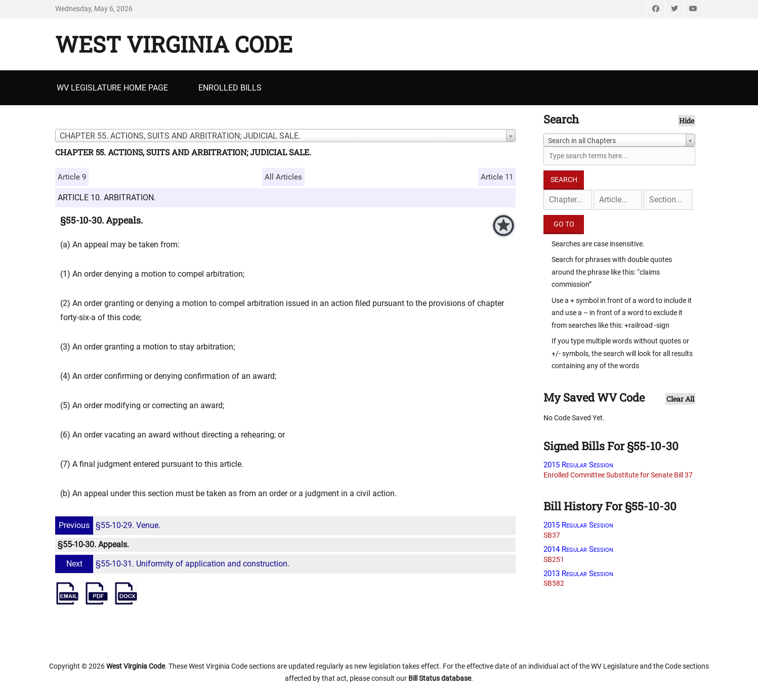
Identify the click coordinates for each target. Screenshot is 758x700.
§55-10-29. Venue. (109, 525)
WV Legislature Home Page (112, 88)
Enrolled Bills (230, 88)
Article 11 (497, 177)
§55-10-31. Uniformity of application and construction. (174, 564)
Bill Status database (440, 678)
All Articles (283, 177)
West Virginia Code (174, 44)
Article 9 (72, 177)
